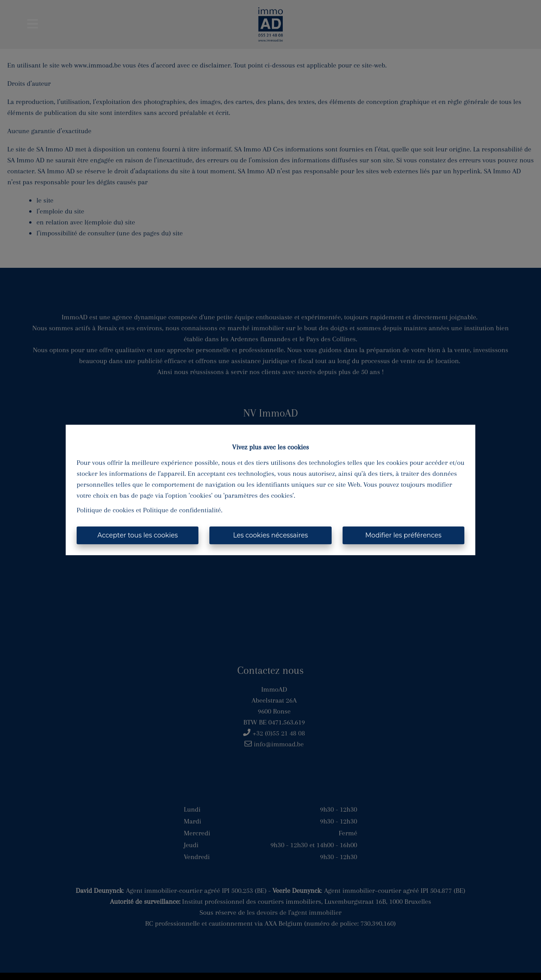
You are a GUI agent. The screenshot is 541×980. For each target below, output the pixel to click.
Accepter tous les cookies (138, 535)
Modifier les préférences (403, 535)
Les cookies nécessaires (270, 535)
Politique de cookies (105, 510)
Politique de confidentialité (182, 510)
